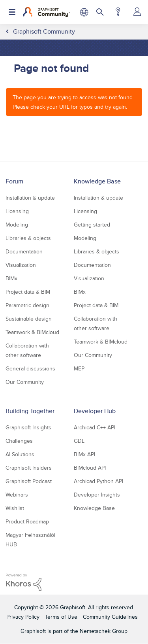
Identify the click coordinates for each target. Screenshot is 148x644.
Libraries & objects (28, 238)
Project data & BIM (28, 292)
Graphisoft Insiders (29, 468)
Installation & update (30, 198)
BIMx (11, 278)
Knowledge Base (97, 181)
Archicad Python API (98, 481)
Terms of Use (61, 617)
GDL (79, 441)
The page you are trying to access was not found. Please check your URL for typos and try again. (73, 102)
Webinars (17, 495)
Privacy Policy (23, 617)
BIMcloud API (90, 468)
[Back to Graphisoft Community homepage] (46, 12)
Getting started (92, 225)
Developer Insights (97, 495)
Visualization (21, 265)
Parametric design (27, 305)
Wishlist (15, 508)
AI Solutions (20, 454)
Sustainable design (29, 319)
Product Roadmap (27, 521)
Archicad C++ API (95, 427)
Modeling (17, 225)
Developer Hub (95, 411)
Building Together (30, 411)
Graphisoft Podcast (29, 481)
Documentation (24, 251)
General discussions (30, 368)
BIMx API (84, 454)
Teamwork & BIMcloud (32, 332)
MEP (79, 368)
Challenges (19, 441)
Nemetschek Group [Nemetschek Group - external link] (104, 631)
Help (118, 12)
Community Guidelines (110, 617)
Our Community (25, 382)
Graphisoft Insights (28, 427)
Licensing (17, 211)
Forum (14, 181)
